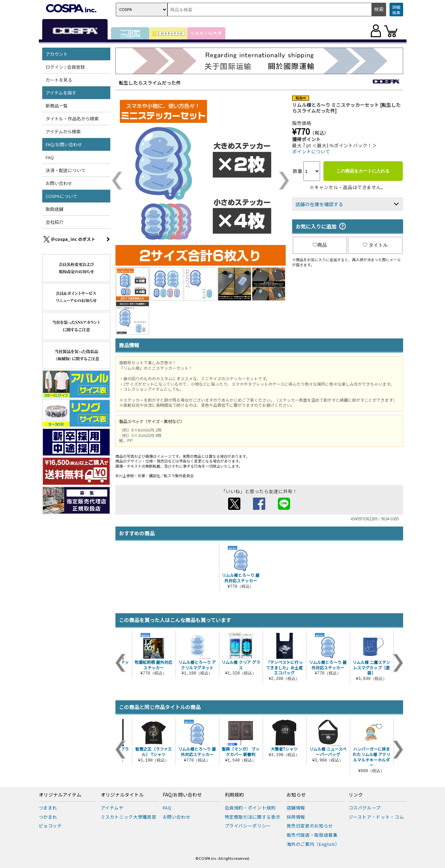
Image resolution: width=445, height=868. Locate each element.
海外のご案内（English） (313, 844)
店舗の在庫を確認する (319, 204)
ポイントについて (311, 151)
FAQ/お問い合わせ (64, 144)
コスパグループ (365, 808)
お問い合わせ (59, 183)
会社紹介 (54, 222)
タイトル (375, 245)
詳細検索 (396, 10)
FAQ (50, 157)
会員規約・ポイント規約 (250, 808)
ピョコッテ (50, 826)
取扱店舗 (54, 209)
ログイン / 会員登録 (65, 67)
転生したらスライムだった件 (150, 83)
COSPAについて (61, 196)
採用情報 (296, 817)
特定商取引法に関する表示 (253, 817)
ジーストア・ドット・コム (376, 817)
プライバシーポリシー (248, 826)
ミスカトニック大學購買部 (129, 817)
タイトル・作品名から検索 (72, 119)
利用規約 (234, 795)
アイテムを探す (61, 93)
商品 (320, 245)
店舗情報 (296, 808)
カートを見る (59, 80)
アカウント (57, 54)
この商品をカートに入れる (363, 171)
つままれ (48, 808)
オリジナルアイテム (60, 795)
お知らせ (296, 795)
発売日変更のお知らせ (310, 826)
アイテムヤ (112, 808)
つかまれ (48, 817)
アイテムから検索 (63, 131)
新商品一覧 (57, 106)
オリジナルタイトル (122, 795)
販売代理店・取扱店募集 (312, 835)
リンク (356, 795)
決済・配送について (66, 170)
